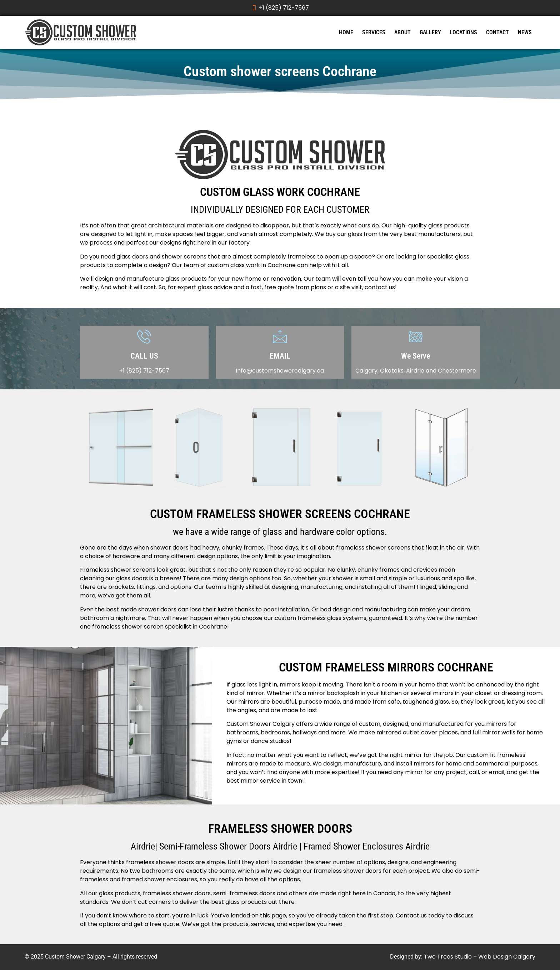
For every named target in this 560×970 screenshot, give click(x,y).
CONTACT (497, 32)
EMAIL (280, 356)
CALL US (144, 356)
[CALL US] (144, 336)
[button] (88, 449)
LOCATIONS (464, 32)
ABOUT (402, 32)
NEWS (525, 32)
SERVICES (374, 32)
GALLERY (430, 32)
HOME (346, 32)
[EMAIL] (280, 336)
